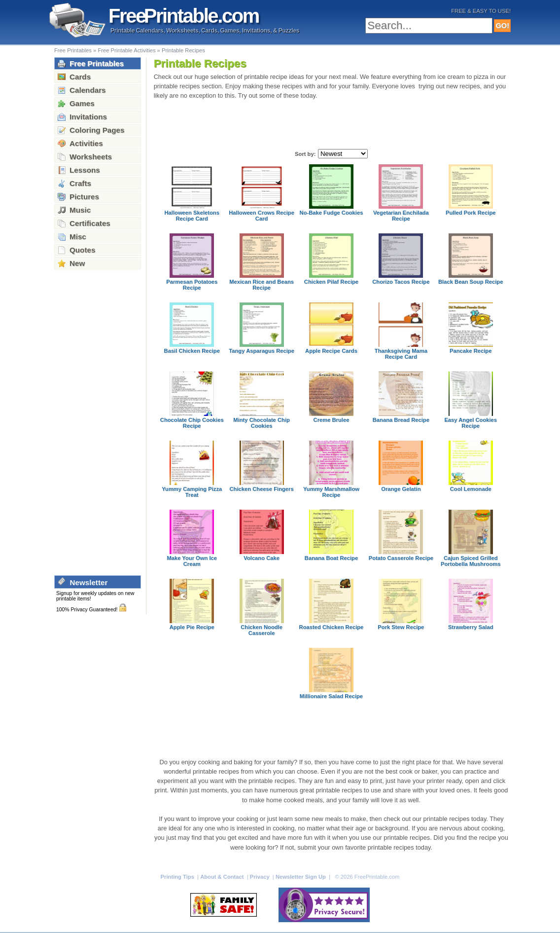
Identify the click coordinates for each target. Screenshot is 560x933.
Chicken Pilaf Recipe (331, 282)
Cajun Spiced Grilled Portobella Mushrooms (471, 561)
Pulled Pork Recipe (471, 213)
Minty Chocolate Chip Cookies (262, 423)
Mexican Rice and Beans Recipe (262, 285)
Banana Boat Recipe (331, 558)
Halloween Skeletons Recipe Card (192, 216)
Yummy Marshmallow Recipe (331, 492)
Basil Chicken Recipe (192, 351)
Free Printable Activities (126, 50)
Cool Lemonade (471, 489)
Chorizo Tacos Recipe (401, 282)
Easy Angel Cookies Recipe (471, 423)
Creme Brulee (332, 420)
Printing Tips (178, 877)
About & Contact (223, 877)
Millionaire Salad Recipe (331, 696)
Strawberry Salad (471, 627)
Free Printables (73, 50)
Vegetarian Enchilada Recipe (401, 216)
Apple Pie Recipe (192, 627)
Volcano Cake (262, 558)
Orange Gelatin (401, 489)
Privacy (261, 877)
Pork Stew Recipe (401, 627)
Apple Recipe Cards (331, 351)
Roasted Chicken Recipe (332, 627)
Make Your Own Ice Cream (192, 561)
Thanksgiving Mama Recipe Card (401, 354)
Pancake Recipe (471, 351)
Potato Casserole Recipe (401, 558)
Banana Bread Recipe (401, 420)
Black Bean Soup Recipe (471, 282)
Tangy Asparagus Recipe (262, 351)
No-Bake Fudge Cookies (332, 213)
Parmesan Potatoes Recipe (192, 285)
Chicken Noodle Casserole (262, 630)
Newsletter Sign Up (301, 877)
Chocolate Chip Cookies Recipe (192, 423)
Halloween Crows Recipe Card (262, 216)
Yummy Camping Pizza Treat (192, 492)
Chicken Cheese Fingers (262, 489)
